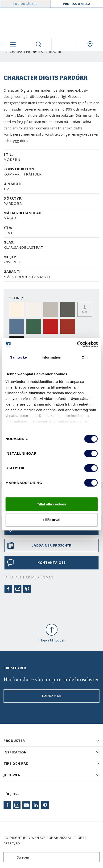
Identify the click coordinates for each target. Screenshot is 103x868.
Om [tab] (84, 357)
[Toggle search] (39, 44)
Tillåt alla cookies (52, 504)
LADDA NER (51, 696)
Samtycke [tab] (19, 357)
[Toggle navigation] (13, 44)
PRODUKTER (14, 741)
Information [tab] (52, 357)
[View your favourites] (64, 44)
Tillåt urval (51, 520)
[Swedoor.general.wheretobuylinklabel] (90, 44)
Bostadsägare (25, 4)
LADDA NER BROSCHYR (39, 545)
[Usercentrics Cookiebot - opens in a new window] (77, 344)
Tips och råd (16, 763)
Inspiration (15, 752)
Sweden (17, 857)
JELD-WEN (12, 775)
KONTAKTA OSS (36, 563)
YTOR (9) (17, 298)
